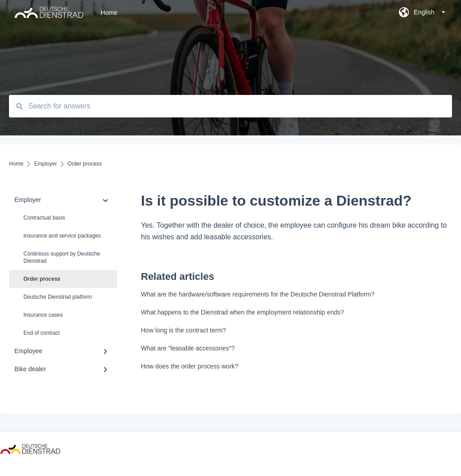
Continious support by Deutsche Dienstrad (62, 257)
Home (109, 13)
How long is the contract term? (183, 330)
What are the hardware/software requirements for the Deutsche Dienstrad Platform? (258, 294)
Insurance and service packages (62, 236)
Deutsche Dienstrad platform (58, 297)
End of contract (42, 333)
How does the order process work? (190, 366)
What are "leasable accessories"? (188, 348)
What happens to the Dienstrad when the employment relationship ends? (242, 312)
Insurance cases (43, 315)
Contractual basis (44, 218)
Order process (42, 279)
